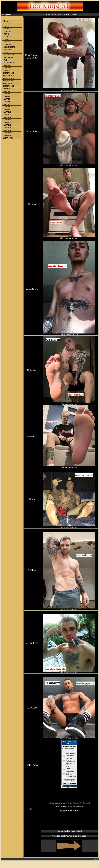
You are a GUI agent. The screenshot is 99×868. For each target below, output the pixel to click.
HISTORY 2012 (9, 78)
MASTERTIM (8, 57)
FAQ (5, 60)
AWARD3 (7, 94)
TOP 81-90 (8, 44)
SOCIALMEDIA (9, 63)
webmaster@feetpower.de (81, 803)
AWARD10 (7, 112)
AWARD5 (7, 99)
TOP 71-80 (8, 42)
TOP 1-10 (7, 24)
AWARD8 (7, 107)
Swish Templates (49, 866)
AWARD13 (7, 120)
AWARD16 (7, 128)
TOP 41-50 (8, 34)
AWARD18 (7, 133)
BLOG (6, 52)
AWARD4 (7, 96)
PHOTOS (7, 70)
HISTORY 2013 (9, 81)
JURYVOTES (8, 138)
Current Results (69, 783)
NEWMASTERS (9, 47)
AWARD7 (7, 104)
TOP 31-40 (8, 31)
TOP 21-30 (8, 29)
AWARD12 (7, 117)
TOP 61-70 (8, 39)
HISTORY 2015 (9, 86)
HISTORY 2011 (9, 76)
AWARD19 (7, 135)
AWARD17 (7, 130)
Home (6, 21)
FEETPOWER (9, 55)
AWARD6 (7, 102)
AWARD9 (7, 109)
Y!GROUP (7, 68)
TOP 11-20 (8, 26)
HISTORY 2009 (9, 73)
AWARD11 (7, 115)
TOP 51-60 (8, 37)
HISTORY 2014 (9, 83)
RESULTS (7, 50)
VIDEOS (7, 65)
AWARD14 (7, 122)
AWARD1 (7, 89)
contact (97, 859)
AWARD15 (7, 125)
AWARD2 (7, 91)
